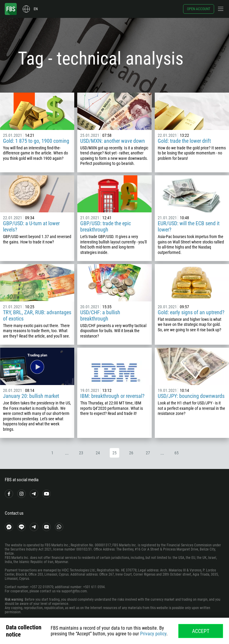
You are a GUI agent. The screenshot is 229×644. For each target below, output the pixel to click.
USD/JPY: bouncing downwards (191, 396)
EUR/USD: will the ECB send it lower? (189, 226)
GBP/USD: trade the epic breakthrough (106, 226)
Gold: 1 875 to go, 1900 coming (36, 141)
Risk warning (14, 599)
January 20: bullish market (31, 396)
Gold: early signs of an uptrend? (191, 312)
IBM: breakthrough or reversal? (112, 396)
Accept (201, 631)
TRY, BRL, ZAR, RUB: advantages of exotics (37, 315)
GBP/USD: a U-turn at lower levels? (31, 226)
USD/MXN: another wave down (113, 141)
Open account (199, 9)
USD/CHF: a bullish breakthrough (100, 315)
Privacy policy (153, 634)
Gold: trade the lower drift (184, 141)
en (36, 9)
